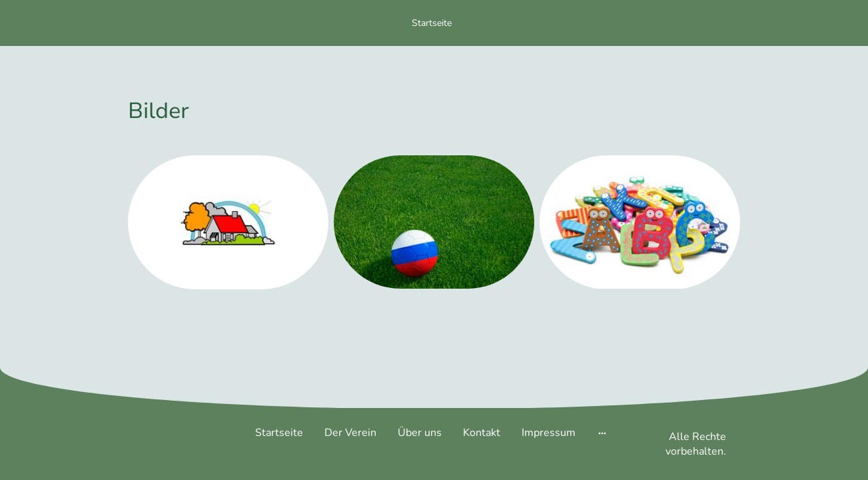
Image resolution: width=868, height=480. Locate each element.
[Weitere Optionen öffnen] (602, 433)
